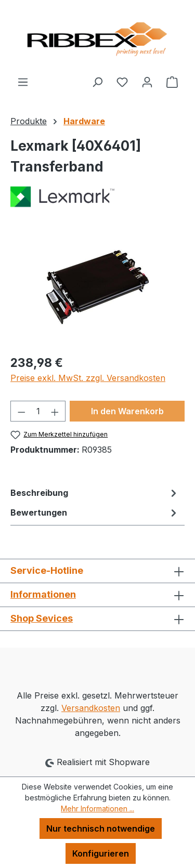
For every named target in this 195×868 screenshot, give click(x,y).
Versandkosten (91, 708)
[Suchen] (97, 82)
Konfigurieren (101, 853)
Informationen (43, 594)
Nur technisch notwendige (101, 828)
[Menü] (23, 82)
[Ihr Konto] (147, 82)
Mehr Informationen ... (97, 808)
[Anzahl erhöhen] (55, 411)
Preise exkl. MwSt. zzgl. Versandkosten (88, 378)
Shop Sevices (42, 618)
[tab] (95, 493)
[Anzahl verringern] (21, 411)
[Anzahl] (38, 411)
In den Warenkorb (127, 411)
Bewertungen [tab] (95, 512)
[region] (97, 287)
